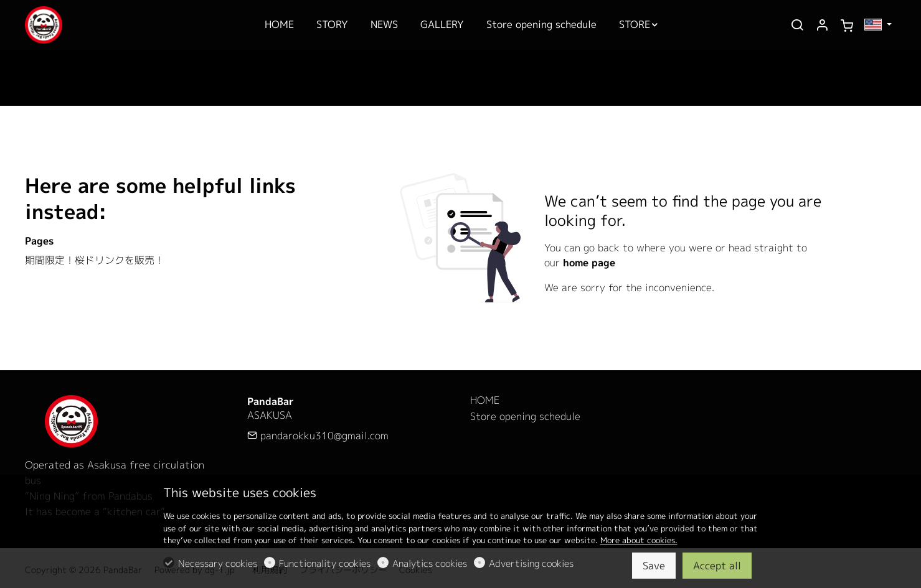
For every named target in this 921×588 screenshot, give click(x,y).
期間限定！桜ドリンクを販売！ (95, 260)
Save (654, 566)
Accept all (717, 566)
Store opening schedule (525, 416)
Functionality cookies (325, 563)
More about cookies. (639, 540)
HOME (485, 400)
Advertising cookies (531, 563)
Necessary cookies (218, 563)
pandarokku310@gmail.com (318, 436)
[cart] (847, 26)
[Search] (797, 26)
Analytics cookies (430, 563)
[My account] (822, 26)
